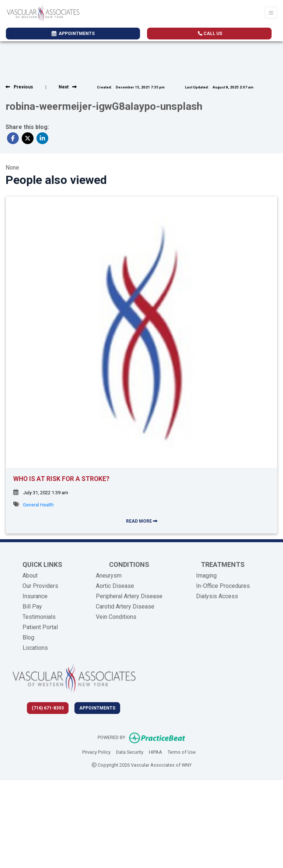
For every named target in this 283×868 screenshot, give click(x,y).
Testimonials (39, 617)
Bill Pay (32, 606)
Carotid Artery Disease (125, 606)
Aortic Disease (115, 586)
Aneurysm (109, 576)
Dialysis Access (217, 596)
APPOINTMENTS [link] (73, 34)
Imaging (206, 576)
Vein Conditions (116, 617)
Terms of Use (182, 752)
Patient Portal (40, 627)
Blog (28, 637)
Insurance (35, 596)
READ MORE (142, 521)
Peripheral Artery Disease (129, 596)
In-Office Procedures (223, 586)
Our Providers (40, 586)
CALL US (210, 34)
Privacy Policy (96, 752)
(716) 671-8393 (48, 708)
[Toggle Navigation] (271, 13)
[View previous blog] (19, 87)
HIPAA (156, 752)
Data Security (130, 752)
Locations (35, 648)
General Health (38, 505)
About (30, 576)
